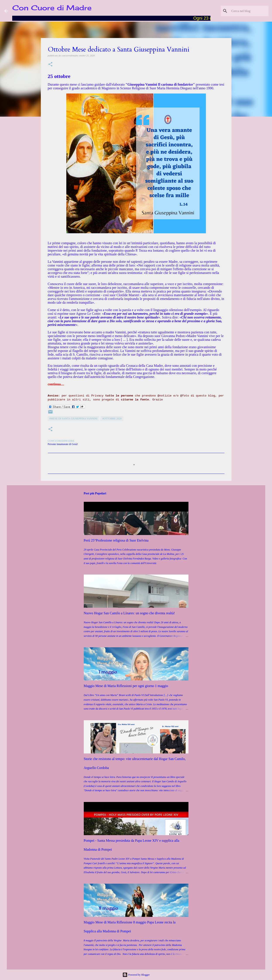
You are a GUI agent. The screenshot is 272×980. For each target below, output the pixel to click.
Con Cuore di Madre (52, 8)
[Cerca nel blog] (246, 11)
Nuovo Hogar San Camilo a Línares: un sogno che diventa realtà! (129, 613)
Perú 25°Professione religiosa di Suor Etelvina (116, 540)
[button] (50, 65)
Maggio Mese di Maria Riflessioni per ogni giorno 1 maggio (126, 686)
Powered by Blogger (136, 975)
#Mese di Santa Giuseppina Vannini (74, 419)
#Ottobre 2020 (112, 419)
